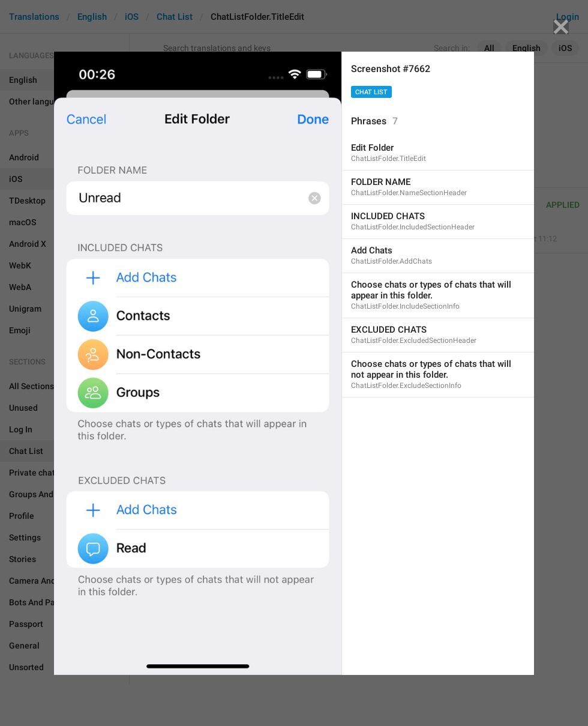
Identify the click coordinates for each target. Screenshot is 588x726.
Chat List (371, 92)
